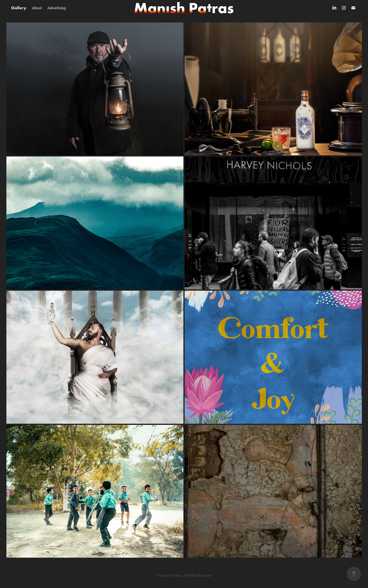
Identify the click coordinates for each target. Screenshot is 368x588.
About (37, 8)
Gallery (19, 8)
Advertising (57, 8)
